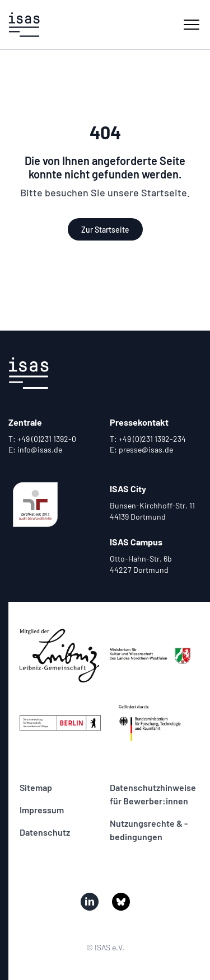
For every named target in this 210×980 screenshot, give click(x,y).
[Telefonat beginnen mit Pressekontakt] (156, 439)
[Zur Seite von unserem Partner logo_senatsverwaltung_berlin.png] (60, 723)
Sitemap (36, 787)
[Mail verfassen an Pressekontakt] (156, 450)
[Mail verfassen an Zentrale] (55, 450)
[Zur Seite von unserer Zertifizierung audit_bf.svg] (35, 505)
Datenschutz (45, 832)
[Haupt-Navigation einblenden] (192, 25)
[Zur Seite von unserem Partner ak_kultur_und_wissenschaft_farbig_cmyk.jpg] (150, 656)
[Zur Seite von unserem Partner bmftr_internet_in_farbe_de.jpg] (150, 723)
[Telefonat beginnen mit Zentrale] (55, 439)
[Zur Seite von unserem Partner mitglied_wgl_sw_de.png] (60, 656)
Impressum (42, 810)
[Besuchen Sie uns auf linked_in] (90, 902)
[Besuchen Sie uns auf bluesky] (121, 902)
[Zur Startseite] (24, 25)
